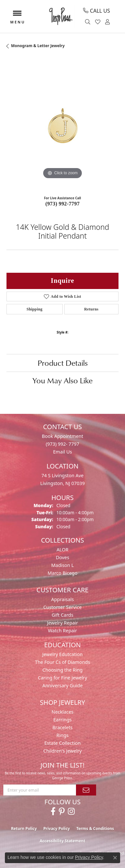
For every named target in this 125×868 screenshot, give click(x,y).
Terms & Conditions (95, 829)
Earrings (62, 720)
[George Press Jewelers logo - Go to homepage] (61, 16)
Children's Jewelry (62, 751)
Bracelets (62, 727)
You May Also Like (62, 380)
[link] (97, 11)
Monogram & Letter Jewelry (38, 46)
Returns (91, 309)
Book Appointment (62, 436)
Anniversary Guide (62, 685)
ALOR (62, 550)
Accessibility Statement (62, 841)
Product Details (63, 363)
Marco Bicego (63, 573)
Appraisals (63, 599)
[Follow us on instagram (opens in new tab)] (71, 811)
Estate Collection (63, 743)
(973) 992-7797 (63, 204)
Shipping (35, 309)
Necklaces (62, 712)
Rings (62, 735)
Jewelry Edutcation (62, 654)
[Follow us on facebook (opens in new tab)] (53, 811)
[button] (88, 22)
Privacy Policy (56, 829)
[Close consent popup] (115, 858)
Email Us (62, 452)
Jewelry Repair (63, 623)
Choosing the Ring (63, 670)
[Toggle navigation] (17, 16)
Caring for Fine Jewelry (63, 678)
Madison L (62, 565)
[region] (62, 125)
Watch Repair (63, 631)
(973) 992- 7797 (62, 444)
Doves (62, 557)
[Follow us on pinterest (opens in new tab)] (62, 811)
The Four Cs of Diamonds (63, 662)
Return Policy (24, 829)
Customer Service (62, 607)
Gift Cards (62, 615)
